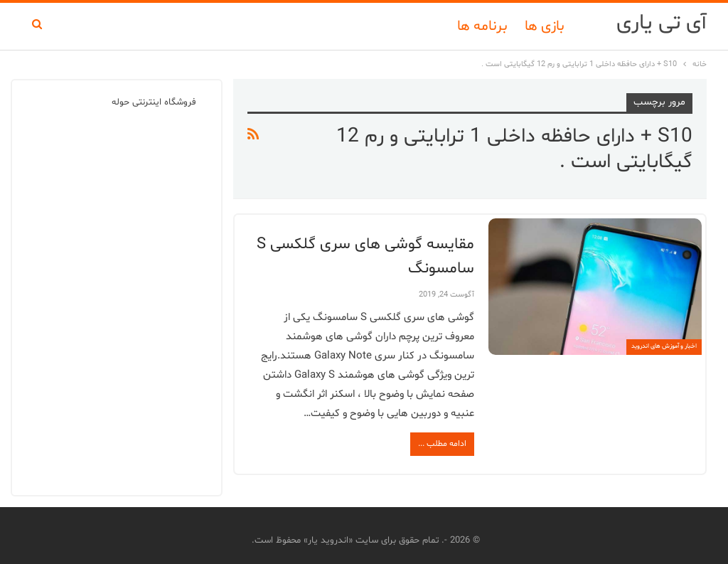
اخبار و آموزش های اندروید (664, 346)
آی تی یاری (662, 23)
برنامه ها (482, 26)
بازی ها (545, 26)
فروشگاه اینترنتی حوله (154, 102)
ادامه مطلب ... (442, 444)
